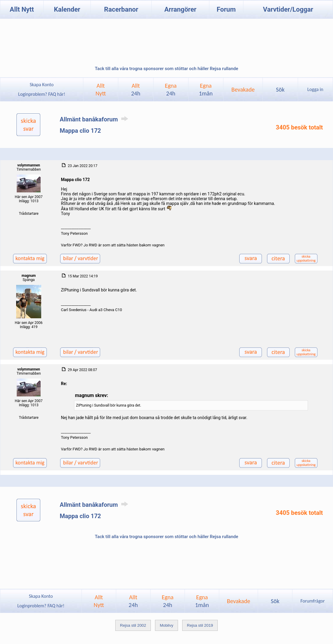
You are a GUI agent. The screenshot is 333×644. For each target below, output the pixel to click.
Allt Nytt (22, 9)
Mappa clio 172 (80, 131)
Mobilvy (166, 625)
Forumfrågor (313, 601)
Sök (280, 89)
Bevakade (243, 89)
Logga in (315, 89)
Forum (226, 9)
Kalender (67, 9)
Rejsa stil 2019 (200, 625)
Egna (171, 89)
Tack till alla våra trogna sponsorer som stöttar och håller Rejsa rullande (166, 69)
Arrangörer (180, 9)
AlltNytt (101, 89)
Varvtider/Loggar (288, 9)
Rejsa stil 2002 (133, 625)
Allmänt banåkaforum (95, 119)
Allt (136, 89)
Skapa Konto (42, 85)
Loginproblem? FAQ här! (42, 94)
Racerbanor (121, 9)
